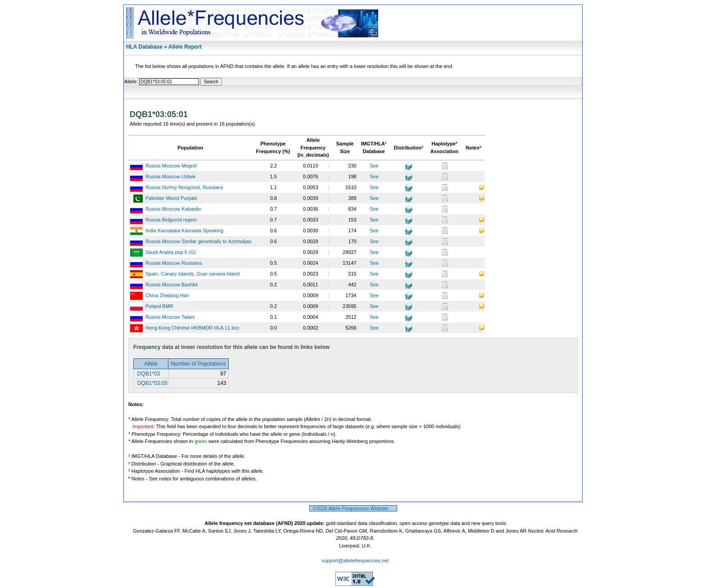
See (374, 166)
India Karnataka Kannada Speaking (184, 231)
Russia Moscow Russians (174, 263)
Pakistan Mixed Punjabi (171, 198)
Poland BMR (159, 306)
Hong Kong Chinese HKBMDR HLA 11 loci (192, 328)
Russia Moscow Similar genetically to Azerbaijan (198, 241)
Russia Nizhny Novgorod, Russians (184, 187)
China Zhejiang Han (167, 295)
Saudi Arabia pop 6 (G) (171, 252)
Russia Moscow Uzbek (170, 176)
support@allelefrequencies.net (355, 561)
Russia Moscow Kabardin (173, 209)
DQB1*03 (148, 374)
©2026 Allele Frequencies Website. (353, 508)
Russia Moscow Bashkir (172, 285)
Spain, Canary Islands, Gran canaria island (192, 274)
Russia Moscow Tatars (170, 317)
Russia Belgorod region (171, 220)
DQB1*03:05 (152, 383)
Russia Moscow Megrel (171, 166)
